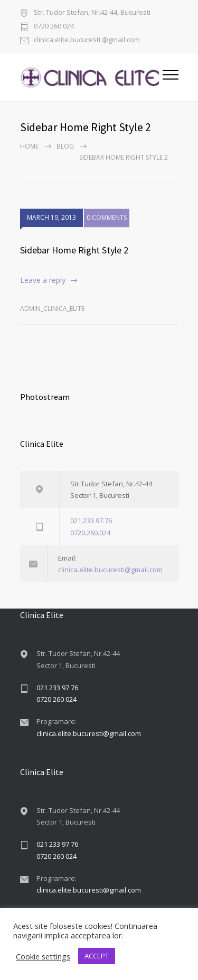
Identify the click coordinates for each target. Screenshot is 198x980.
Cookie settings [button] (43, 956)
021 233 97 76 (57, 688)
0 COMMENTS (107, 219)
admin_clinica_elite (52, 308)
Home (29, 146)
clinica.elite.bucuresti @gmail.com (87, 40)
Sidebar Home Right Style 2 (74, 250)
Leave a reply (43, 280)
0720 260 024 (54, 27)
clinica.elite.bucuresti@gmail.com (110, 570)
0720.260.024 (90, 533)
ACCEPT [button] (97, 956)
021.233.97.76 (91, 521)
